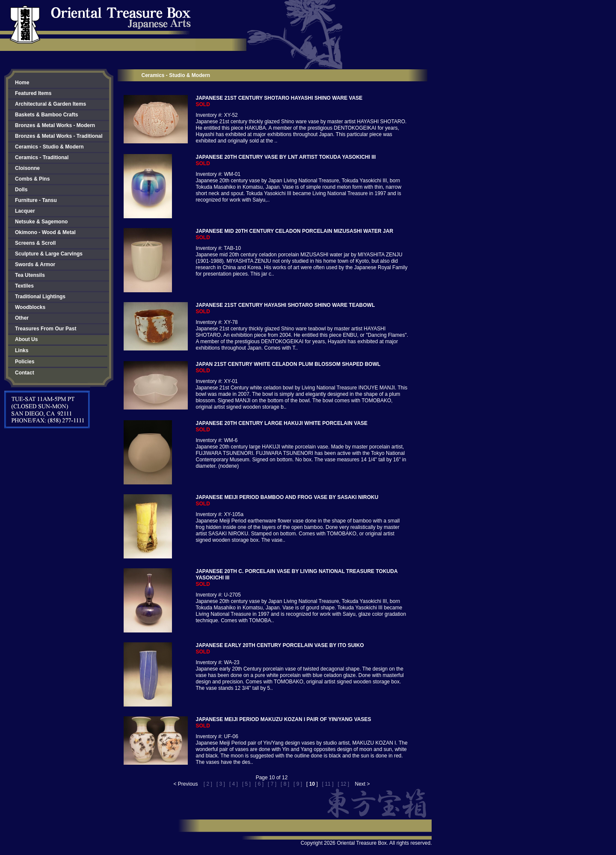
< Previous (185, 784)
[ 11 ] (328, 784)
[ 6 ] (259, 784)
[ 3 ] (221, 784)
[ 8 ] (285, 784)
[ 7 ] (272, 784)
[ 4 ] (234, 784)
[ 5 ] (246, 784)
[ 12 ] (343, 784)
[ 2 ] (208, 784)
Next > (363, 784)
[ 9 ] (298, 784)
